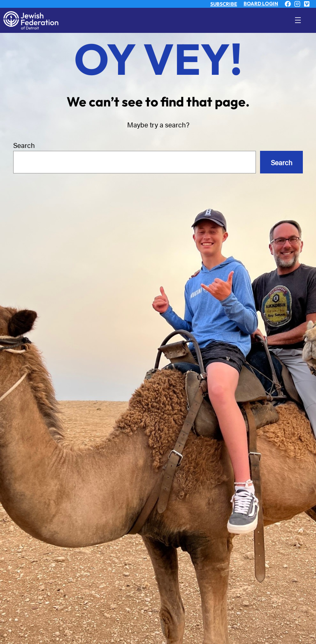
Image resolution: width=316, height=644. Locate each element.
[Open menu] (304, 20)
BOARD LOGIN (261, 3)
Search (24, 145)
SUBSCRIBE (224, 4)
